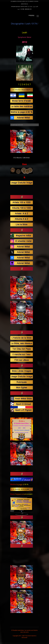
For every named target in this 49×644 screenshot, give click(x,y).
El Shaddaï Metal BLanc (31, 15)
